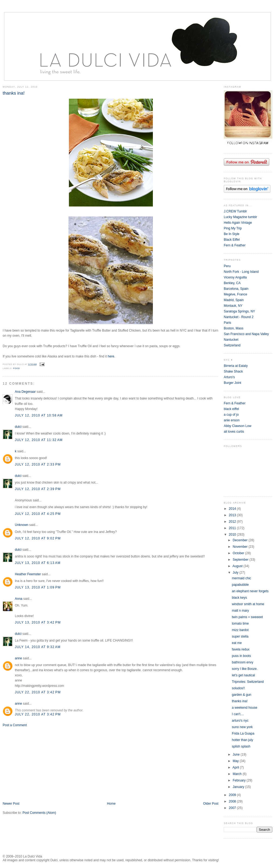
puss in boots (241, 656)
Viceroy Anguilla (235, 277)
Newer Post (11, 804)
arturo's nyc (240, 721)
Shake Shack (233, 371)
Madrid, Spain (234, 300)
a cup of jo (231, 415)
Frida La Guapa (243, 733)
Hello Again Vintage (238, 223)
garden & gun (242, 695)
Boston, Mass (234, 328)
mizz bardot (240, 630)
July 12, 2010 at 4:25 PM (38, 514)
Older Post (211, 804)
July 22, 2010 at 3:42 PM (38, 692)
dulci (18, 427)
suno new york (242, 727)
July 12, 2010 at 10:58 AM (39, 415)
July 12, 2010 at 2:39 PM (38, 489)
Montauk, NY (233, 306)
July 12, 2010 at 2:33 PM (38, 464)
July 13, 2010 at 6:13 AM (38, 563)
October (239, 553)
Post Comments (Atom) (39, 813)
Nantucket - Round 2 (239, 317)
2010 (233, 535)
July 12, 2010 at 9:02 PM (38, 538)
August (238, 566)
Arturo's (229, 377)
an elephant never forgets (250, 591)
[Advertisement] (43, 764)
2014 (233, 509)
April (236, 767)
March (238, 774)
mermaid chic (241, 578)
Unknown (22, 525)
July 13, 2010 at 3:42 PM (38, 622)
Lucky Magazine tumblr (240, 217)
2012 (233, 522)
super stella (240, 636)
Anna (19, 599)
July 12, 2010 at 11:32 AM (39, 440)
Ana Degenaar (25, 392)
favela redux (241, 649)
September (241, 560)
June (237, 755)
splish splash (241, 746)
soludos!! (238, 688)
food (17, 368)
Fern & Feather (235, 245)
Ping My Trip (233, 228)
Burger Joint (233, 383)
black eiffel (231, 409)
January (239, 787)
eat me (237, 643)
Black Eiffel (232, 240)
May (236, 761)
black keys (239, 598)
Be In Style (232, 234)
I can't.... (238, 714)
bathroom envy (243, 662)
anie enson (232, 420)
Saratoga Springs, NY (239, 311)
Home (111, 804)
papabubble (240, 585)
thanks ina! (14, 93)
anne (18, 658)
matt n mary (240, 611)
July (236, 573)
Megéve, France (236, 294)
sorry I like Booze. (245, 669)
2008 (233, 801)
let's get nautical (243, 675)
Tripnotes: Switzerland (248, 682)
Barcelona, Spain (236, 289)
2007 (233, 808)
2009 (233, 795)
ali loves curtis (234, 432)
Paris (227, 323)
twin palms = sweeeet (247, 617)
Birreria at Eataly (236, 366)
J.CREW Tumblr (235, 211)
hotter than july (243, 740)
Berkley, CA (232, 283)
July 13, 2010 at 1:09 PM (38, 587)
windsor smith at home (248, 604)
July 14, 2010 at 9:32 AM (38, 647)
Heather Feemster (28, 574)
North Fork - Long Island (241, 272)
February (240, 780)
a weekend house (245, 708)
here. (111, 356)
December (241, 540)
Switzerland (232, 345)
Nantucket (231, 340)
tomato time (240, 624)
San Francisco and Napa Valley (246, 334)
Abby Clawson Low (238, 426)
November (241, 547)
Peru (227, 266)
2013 (233, 515)
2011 (233, 528)
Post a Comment (15, 725)
